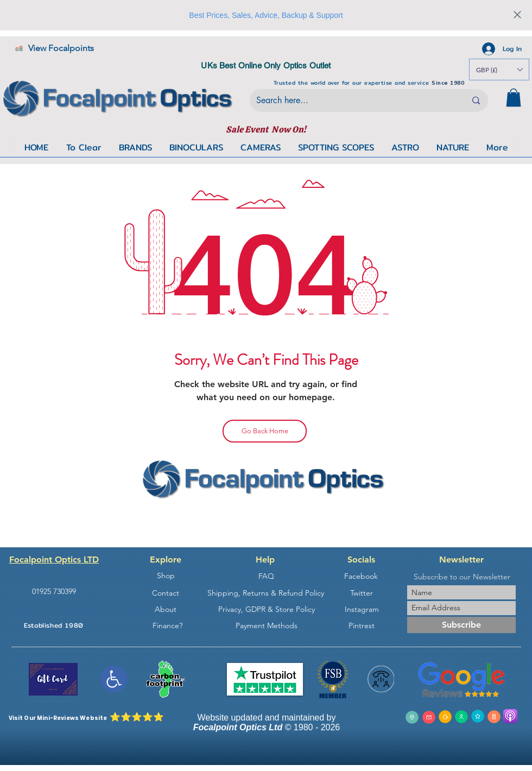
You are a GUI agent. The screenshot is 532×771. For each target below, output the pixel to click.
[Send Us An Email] (429, 717)
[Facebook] (361, 577)
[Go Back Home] (265, 431)
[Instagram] (362, 609)
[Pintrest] (362, 625)
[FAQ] (266, 577)
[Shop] (166, 576)
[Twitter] (362, 593)
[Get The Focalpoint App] (494, 717)
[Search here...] (353, 100)
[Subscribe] (461, 625)
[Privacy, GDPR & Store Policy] (267, 609)
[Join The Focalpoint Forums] (461, 717)
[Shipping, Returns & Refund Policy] (266, 593)
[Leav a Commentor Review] (478, 716)
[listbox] (499, 69)
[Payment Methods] (267, 625)
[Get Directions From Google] (412, 717)
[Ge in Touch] (445, 717)
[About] (166, 609)
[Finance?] (167, 625)
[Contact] (166, 593)
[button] (514, 97)
